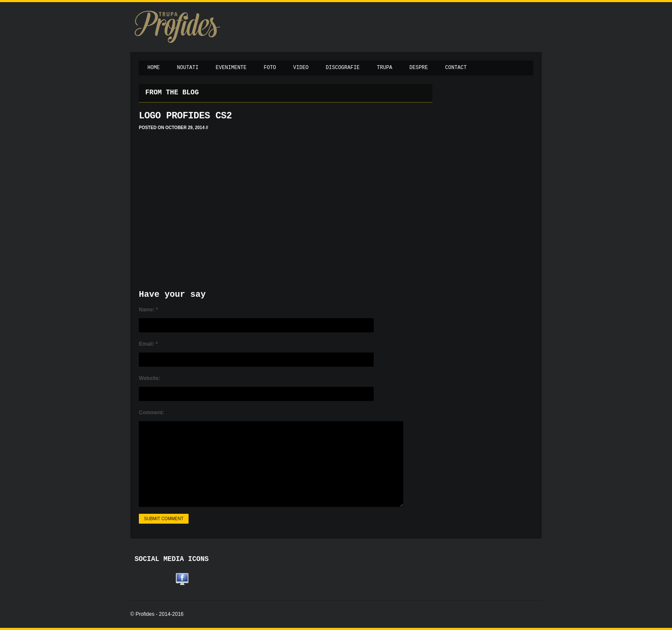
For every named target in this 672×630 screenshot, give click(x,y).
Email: (148, 344)
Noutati (188, 68)
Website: (150, 378)
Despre (418, 68)
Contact (456, 68)
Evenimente (231, 68)
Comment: (151, 413)
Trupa (384, 68)
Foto (270, 68)
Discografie (343, 68)
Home (154, 68)
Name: (148, 310)
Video (301, 68)
